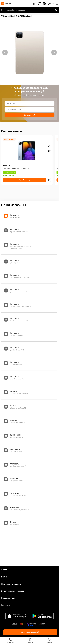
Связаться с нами (29, 598)
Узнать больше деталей (30, 632)
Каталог (30, 640)
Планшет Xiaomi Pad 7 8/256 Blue (16, 169)
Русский (48, 4)
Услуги (29, 577)
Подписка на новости (29, 584)
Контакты (29, 605)
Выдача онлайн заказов (29, 591)
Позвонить (10, 640)
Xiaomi (29, 570)
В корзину (24, 180)
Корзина (49, 640)
